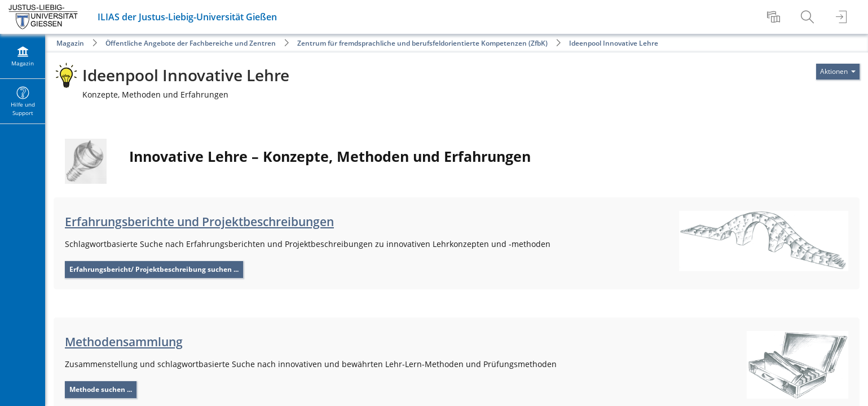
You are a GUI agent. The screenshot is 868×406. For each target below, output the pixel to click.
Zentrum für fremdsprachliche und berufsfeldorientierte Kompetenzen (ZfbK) (422, 43)
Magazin (70, 43)
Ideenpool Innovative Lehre (614, 43)
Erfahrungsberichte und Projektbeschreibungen (199, 222)
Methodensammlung (124, 342)
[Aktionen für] (838, 72)
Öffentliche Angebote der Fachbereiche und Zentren (191, 43)
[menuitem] (775, 17)
